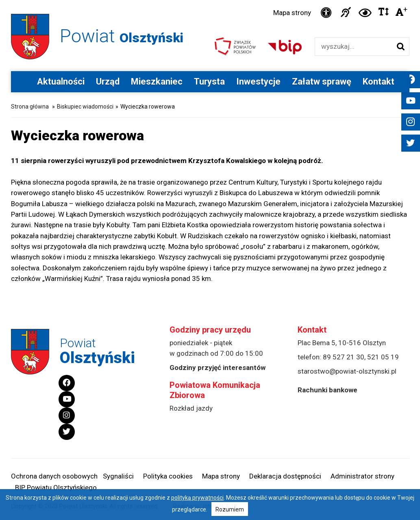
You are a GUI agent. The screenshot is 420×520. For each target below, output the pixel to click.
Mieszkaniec (157, 82)
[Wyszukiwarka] (354, 47)
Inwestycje (258, 82)
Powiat (122, 36)
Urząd (108, 82)
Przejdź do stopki (210, 0)
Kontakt (379, 82)
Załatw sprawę (322, 82)
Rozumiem (230, 509)
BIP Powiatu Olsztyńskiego (56, 487)
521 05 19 (383, 357)
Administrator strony (362, 476)
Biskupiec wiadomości (85, 107)
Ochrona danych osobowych (54, 476)
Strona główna (30, 107)
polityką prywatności (197, 498)
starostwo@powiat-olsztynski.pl (347, 371)
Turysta (209, 82)
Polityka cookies (168, 476)
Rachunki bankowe (328, 390)
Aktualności (61, 82)
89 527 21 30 (344, 357)
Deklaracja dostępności (285, 476)
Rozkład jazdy (191, 408)
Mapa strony (292, 13)
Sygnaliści (118, 476)
